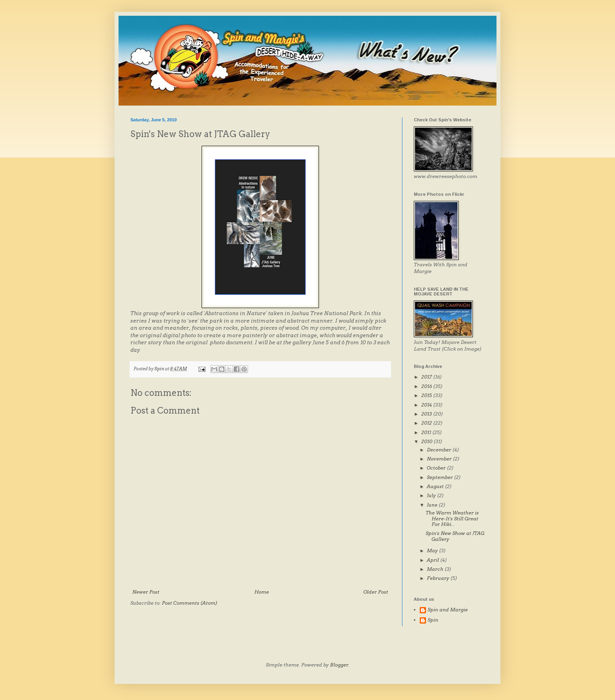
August (436, 486)
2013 (427, 414)
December (440, 450)
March (436, 569)
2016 (427, 386)
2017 (427, 377)
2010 (427, 441)
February (439, 578)
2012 (427, 423)
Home (262, 592)
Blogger (339, 665)
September (440, 477)
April (433, 560)
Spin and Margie (448, 610)
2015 (427, 395)
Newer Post (146, 592)
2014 (427, 405)
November (440, 459)
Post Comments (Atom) (190, 603)
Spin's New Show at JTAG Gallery (455, 536)
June (433, 505)
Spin (433, 620)
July (432, 495)
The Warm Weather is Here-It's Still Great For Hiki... (452, 518)
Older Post (376, 592)
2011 (427, 432)
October (437, 468)
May (433, 551)
